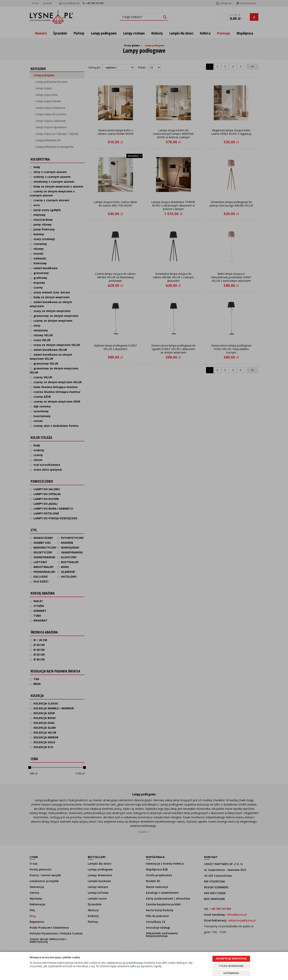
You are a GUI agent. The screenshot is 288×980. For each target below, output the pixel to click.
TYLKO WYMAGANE (231, 966)
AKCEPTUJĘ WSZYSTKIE (231, 959)
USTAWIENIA (231, 973)
